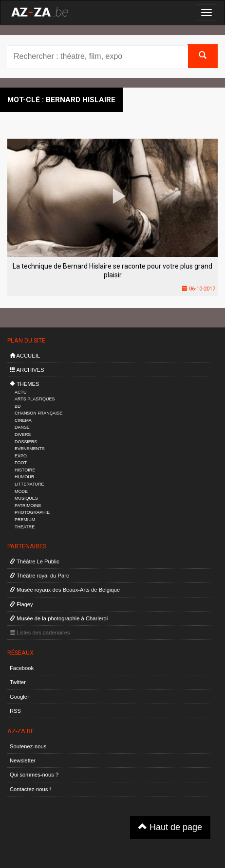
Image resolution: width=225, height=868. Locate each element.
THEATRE (25, 527)
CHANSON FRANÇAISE (39, 413)
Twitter (18, 682)
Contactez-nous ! (30, 789)
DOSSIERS (26, 442)
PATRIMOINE (28, 506)
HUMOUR (24, 477)
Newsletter (23, 760)
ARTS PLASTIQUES (35, 399)
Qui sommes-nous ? (34, 775)
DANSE (22, 427)
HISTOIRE (25, 470)
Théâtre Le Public (35, 561)
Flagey (21, 604)
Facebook (22, 668)
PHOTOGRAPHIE (32, 512)
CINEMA (23, 420)
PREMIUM (25, 520)
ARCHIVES (27, 370)
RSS (15, 711)
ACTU (20, 392)
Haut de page (170, 827)
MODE (21, 491)
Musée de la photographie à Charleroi (59, 618)
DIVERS (23, 434)
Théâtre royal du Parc (39, 576)
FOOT (21, 463)
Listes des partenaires (40, 633)
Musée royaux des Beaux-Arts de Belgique (65, 590)
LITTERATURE (29, 484)
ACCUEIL (25, 356)
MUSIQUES (26, 498)
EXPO (21, 456)
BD (18, 406)
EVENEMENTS (30, 449)
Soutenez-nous (28, 746)
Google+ (20, 697)
